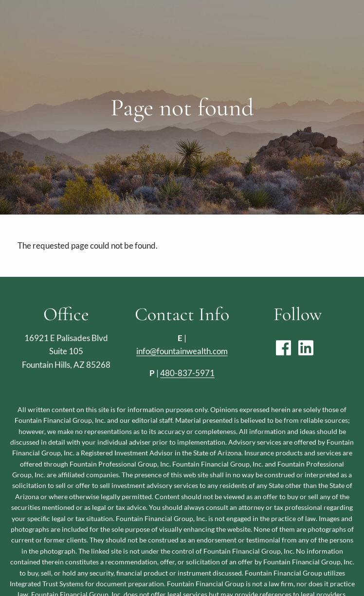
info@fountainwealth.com (182, 351)
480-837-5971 (187, 373)
